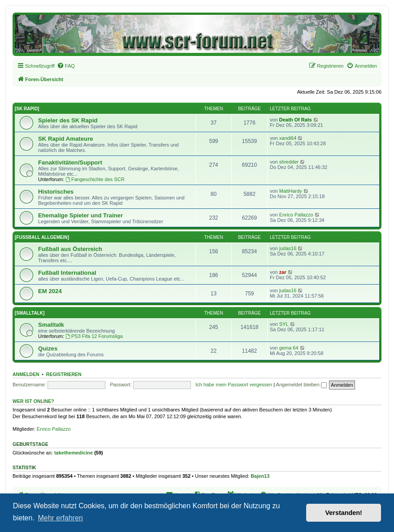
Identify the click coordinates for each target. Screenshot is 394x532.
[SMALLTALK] (30, 313)
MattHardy (291, 191)
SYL (284, 324)
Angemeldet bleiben (301, 385)
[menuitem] (66, 66)
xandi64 (288, 138)
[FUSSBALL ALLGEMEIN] (42, 237)
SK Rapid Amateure (66, 139)
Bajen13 (260, 476)
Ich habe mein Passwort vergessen (234, 385)
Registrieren (64, 374)
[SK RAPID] (27, 109)
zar (283, 272)
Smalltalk (51, 325)
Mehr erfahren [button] (60, 518)
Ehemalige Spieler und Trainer (80, 215)
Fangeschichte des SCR (95, 179)
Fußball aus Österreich (70, 249)
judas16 (288, 248)
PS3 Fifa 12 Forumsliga (94, 336)
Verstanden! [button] (344, 513)
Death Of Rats (296, 120)
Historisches (56, 192)
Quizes (48, 348)
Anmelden (26, 374)
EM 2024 (50, 291)
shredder (289, 162)
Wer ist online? (33, 401)
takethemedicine (74, 453)
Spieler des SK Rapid (68, 120)
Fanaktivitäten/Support (70, 162)
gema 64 (289, 348)
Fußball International (67, 273)
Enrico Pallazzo (296, 215)
